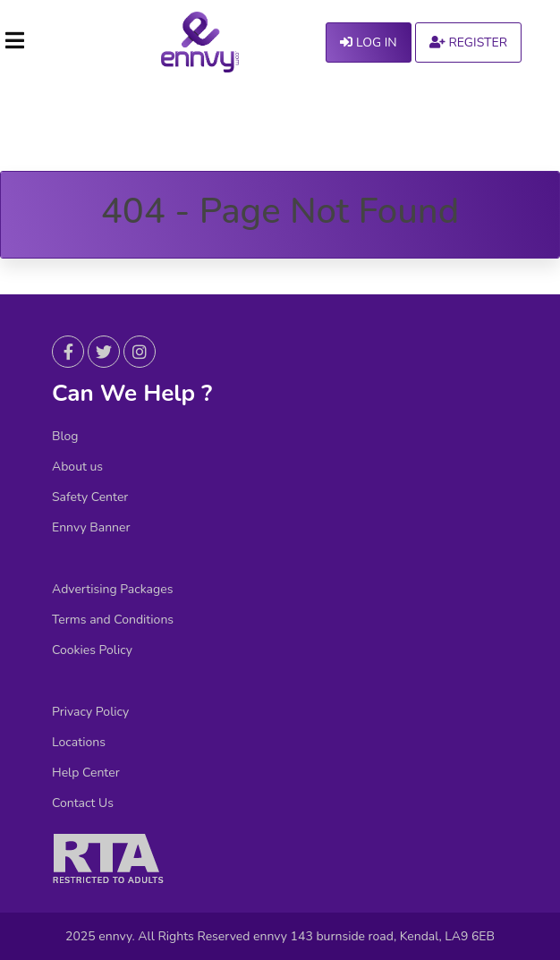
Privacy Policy (90, 712)
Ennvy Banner (91, 528)
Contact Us (83, 803)
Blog (65, 437)
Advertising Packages (112, 590)
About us (77, 467)
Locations (79, 743)
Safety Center (90, 497)
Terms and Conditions (113, 620)
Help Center (86, 773)
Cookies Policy (92, 650)
